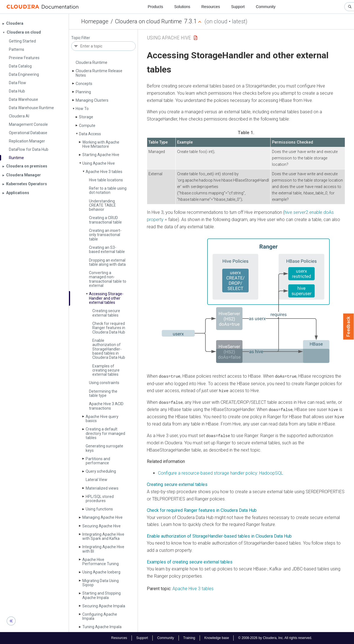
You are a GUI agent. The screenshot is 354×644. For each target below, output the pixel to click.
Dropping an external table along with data (107, 262)
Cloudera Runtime (91, 62)
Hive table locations (106, 180)
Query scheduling (101, 471)
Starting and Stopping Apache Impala (102, 595)
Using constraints (104, 383)
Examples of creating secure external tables (106, 370)
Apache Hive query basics (102, 419)
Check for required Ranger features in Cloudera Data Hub (109, 328)
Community (266, 7)
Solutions (182, 7)
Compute (87, 126)
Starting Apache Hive (101, 155)
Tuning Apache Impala (102, 627)
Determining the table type (103, 393)
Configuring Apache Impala (100, 616)
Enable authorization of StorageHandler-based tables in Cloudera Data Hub (219, 535)
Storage (86, 117)
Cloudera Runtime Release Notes (99, 73)
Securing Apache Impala (104, 606)
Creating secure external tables (106, 313)
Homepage (95, 21)
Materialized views (102, 488)
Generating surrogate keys (104, 448)
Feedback (349, 327)
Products (155, 7)
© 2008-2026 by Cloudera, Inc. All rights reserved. (275, 638)
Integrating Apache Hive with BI (103, 549)
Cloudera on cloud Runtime (148, 21)
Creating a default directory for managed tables (105, 433)
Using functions (99, 509)
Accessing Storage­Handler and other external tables (106, 298)
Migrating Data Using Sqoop (101, 583)
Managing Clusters (92, 100)
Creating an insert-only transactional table (105, 235)
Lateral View (96, 480)
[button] (246, 301)
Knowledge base (217, 638)
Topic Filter (81, 38)
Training (189, 638)
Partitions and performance (98, 461)
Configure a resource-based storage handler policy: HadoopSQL (221, 472)
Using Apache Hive (99, 163)
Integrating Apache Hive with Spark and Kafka (103, 536)
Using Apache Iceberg (101, 572)
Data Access (90, 134)
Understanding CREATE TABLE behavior (102, 205)
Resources (211, 7)
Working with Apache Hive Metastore (101, 144)
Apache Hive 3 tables (104, 172)
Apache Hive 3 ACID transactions (106, 406)
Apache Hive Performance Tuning (101, 562)
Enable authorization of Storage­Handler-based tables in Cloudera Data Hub (109, 349)
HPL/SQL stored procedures (100, 499)
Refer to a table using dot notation (108, 190)
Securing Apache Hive (102, 526)
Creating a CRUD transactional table (105, 220)
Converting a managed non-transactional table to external (108, 279)
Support (238, 7)
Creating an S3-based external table (107, 250)
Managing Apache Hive (102, 517)
